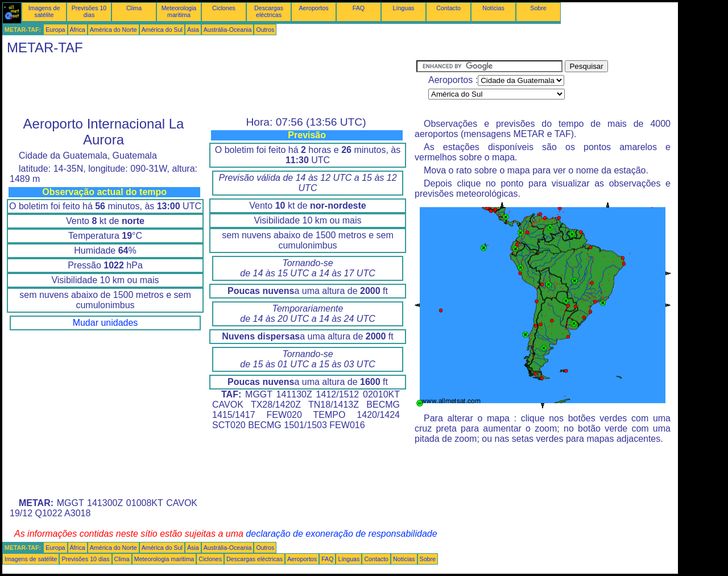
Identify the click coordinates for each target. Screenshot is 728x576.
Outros (265, 30)
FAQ (359, 8)
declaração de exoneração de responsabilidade (341, 534)
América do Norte (113, 30)
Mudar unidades (106, 323)
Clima (134, 8)
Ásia (193, 30)
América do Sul (162, 30)
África (78, 30)
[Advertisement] (209, 86)
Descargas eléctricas (269, 11)
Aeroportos (313, 8)
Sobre (538, 8)
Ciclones (224, 8)
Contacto (448, 8)
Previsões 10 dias (89, 11)
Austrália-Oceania (228, 30)
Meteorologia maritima (179, 11)
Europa (55, 30)
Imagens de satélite (44, 11)
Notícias (493, 8)
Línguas (404, 8)
